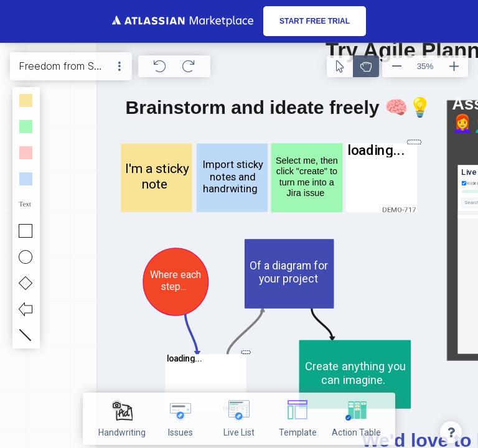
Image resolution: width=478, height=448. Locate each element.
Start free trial (315, 21)
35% (425, 66)
